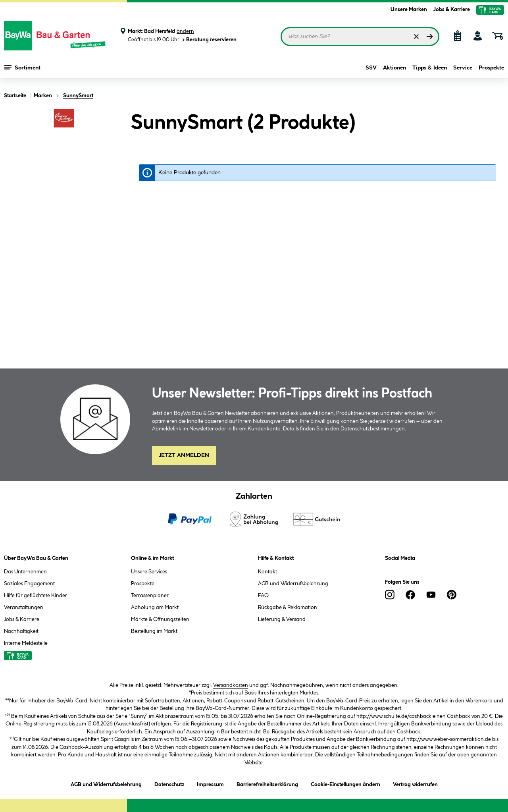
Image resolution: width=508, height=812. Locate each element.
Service (463, 68)
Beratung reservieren (209, 40)
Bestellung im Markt (154, 631)
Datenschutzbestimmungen (373, 429)
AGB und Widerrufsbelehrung (293, 584)
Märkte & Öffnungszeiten (160, 619)
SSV (371, 68)
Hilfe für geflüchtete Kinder (36, 596)
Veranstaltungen (24, 608)
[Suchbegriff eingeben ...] (360, 37)
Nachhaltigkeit (21, 631)
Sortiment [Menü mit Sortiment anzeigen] (22, 68)
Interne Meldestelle (26, 643)
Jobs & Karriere (452, 10)
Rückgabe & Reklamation (288, 608)
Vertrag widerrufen (415, 785)
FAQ (263, 596)
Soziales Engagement (29, 584)
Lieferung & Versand (282, 619)
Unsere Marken (409, 10)
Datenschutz (169, 783)
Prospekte (491, 68)
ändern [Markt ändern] (185, 31)
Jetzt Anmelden (184, 455)
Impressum (210, 783)
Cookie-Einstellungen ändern (345, 783)
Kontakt (267, 572)
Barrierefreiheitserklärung (267, 783)
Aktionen (394, 68)
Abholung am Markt (155, 608)
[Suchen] (430, 37)
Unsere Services (149, 572)
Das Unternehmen (25, 572)
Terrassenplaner (150, 596)
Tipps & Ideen (430, 68)
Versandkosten (231, 685)
